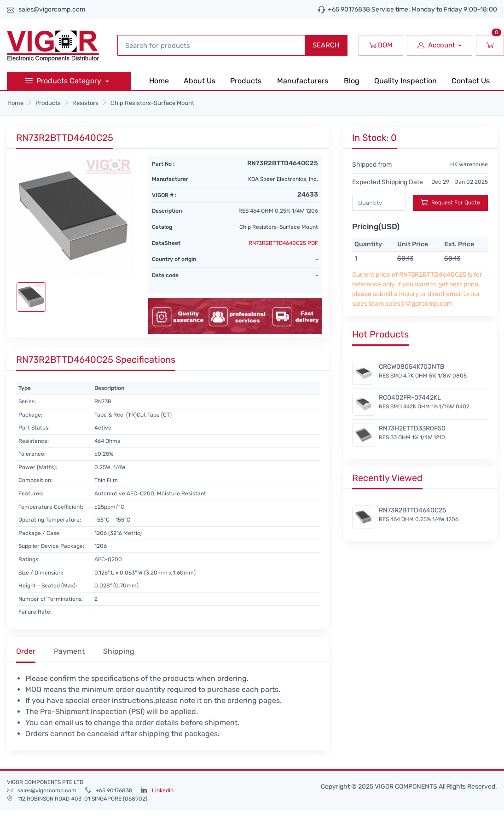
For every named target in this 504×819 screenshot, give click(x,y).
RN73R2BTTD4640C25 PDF (283, 243)
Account (436, 45)
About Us (200, 81)
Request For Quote (450, 202)
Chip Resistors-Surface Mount (152, 103)
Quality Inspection (406, 81)
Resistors (85, 103)
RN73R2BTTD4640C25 (412, 510)
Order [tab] (26, 651)
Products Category (64, 81)
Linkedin (163, 790)
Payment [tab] (69, 651)
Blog (352, 81)
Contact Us (471, 81)
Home (159, 81)
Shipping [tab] (119, 651)
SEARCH (326, 45)
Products (246, 81)
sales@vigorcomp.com (52, 9)
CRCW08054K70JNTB (411, 367)
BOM (381, 45)
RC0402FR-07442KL (410, 398)
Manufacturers (303, 81)
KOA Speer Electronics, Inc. (283, 179)
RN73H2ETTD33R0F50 (412, 428)
